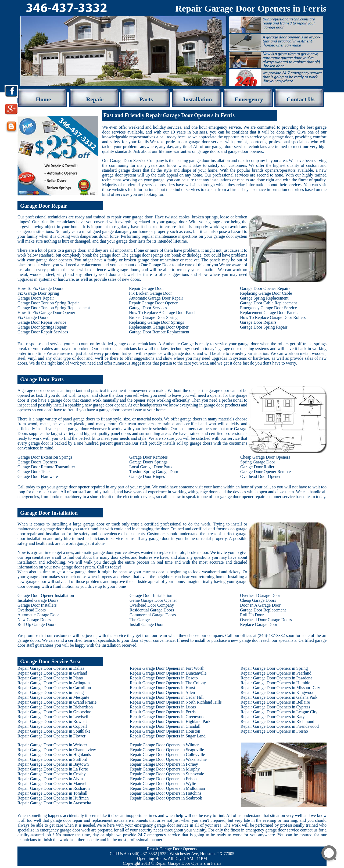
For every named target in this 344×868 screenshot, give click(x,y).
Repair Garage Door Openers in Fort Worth (167, 668)
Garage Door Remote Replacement (159, 332)
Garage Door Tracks (35, 472)
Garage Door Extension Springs (45, 457)
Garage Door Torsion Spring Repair (48, 303)
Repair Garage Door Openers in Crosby (52, 774)
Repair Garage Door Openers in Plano (50, 678)
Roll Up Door (252, 615)
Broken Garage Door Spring (153, 317)
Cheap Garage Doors (258, 600)
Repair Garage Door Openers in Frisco (163, 779)
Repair (95, 99)
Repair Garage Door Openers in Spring (274, 668)
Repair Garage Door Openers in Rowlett (52, 721)
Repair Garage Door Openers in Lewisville (54, 717)
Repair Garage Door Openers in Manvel (52, 784)
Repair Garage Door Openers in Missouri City (280, 688)
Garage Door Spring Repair (264, 327)
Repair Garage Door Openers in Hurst (162, 688)
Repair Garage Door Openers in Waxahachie (168, 759)
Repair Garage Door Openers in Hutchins (166, 793)
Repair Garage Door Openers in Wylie (163, 784)
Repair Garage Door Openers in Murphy (165, 769)
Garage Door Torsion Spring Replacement (54, 308)
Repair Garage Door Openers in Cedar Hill (167, 697)
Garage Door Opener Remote (266, 472)
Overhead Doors (32, 610)
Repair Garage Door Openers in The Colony (168, 683)
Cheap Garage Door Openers (265, 457)
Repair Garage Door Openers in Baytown (53, 764)
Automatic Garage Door (38, 615)
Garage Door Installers (37, 605)
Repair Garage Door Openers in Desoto (164, 678)
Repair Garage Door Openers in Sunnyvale (167, 774)
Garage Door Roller (257, 467)
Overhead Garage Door (260, 595)
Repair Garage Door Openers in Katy (273, 717)
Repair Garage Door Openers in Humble (275, 683)
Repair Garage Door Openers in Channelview (57, 750)
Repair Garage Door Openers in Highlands (54, 754)
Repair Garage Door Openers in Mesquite (53, 697)
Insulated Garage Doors (38, 600)
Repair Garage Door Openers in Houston (165, 731)
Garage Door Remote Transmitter (46, 467)
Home (43, 99)
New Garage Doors (34, 620)
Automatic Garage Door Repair (156, 298)
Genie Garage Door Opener (153, 600)
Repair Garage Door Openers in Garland (52, 673)
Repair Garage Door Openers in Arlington (54, 683)
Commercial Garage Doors (153, 615)
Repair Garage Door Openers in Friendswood (280, 726)
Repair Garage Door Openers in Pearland (276, 673)
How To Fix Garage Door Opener (46, 313)
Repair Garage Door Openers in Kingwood (277, 692)
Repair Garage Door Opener (153, 303)
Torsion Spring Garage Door (154, 472)
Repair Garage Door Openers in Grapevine (54, 712)
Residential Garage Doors (152, 610)
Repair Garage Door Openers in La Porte (53, 769)
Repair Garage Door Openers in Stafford (52, 759)
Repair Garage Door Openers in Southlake (54, 731)
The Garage (140, 620)
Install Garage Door (147, 624)
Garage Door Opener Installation (46, 595)
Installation (198, 99)
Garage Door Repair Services (43, 332)
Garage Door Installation (151, 595)
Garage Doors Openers (37, 462)
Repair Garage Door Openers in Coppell (52, 726)
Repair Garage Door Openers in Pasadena (276, 678)
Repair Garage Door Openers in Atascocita (54, 803)
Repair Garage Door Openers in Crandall (165, 726)
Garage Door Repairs (258, 322)
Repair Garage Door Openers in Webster (52, 745)
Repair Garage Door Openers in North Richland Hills (176, 702)
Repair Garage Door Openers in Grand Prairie (57, 702)
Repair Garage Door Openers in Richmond (277, 721)
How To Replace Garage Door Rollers (273, 317)
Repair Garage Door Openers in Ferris (163, 712)
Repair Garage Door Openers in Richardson (55, 707)
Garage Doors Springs (148, 462)
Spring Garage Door (258, 462)
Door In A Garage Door (260, 605)
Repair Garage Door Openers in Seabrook (166, 798)
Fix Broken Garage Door (150, 293)
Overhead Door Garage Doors (266, 620)
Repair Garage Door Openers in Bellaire (275, 702)
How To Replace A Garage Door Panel (162, 313)
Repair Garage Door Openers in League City (279, 712)
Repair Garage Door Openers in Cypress (275, 707)
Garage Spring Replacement (264, 298)
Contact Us (301, 99)
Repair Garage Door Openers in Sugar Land (168, 736)
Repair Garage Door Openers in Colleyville (168, 754)
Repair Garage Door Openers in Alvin (50, 779)
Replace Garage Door (259, 624)
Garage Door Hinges (147, 476)
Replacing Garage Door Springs (157, 322)
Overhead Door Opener (260, 476)
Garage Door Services (148, 308)
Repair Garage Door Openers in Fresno (274, 731)
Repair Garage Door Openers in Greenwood (168, 717)
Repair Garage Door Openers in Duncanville (168, 673)
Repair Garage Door (146, 288)
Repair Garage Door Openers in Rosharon (54, 788)
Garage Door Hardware (38, 476)
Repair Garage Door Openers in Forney (164, 764)
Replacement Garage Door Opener (159, 327)
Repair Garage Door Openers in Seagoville (167, 750)
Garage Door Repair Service (42, 322)
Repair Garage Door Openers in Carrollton (54, 688)
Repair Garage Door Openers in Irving (51, 692)
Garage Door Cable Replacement (268, 303)
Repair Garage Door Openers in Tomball (52, 793)
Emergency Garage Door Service (268, 308)
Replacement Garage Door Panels (269, 313)
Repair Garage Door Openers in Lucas (163, 707)
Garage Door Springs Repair (42, 327)
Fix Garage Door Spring (38, 293)
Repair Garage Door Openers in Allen (162, 692)
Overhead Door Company (152, 605)
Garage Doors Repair (36, 298)
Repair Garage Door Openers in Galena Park (279, 697)
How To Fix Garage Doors (40, 288)
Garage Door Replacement (263, 610)
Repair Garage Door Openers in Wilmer (164, 745)
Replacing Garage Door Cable (266, 293)
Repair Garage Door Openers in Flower (51, 736)
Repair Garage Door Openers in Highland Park (170, 721)
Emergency (249, 99)
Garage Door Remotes (148, 457)
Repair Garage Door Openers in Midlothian (168, 788)
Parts (146, 99)
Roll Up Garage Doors (37, 624)
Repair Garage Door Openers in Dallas (51, 668)
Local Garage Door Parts (151, 467)
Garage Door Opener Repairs (265, 288)
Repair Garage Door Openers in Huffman (53, 798)
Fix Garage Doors (33, 317)
